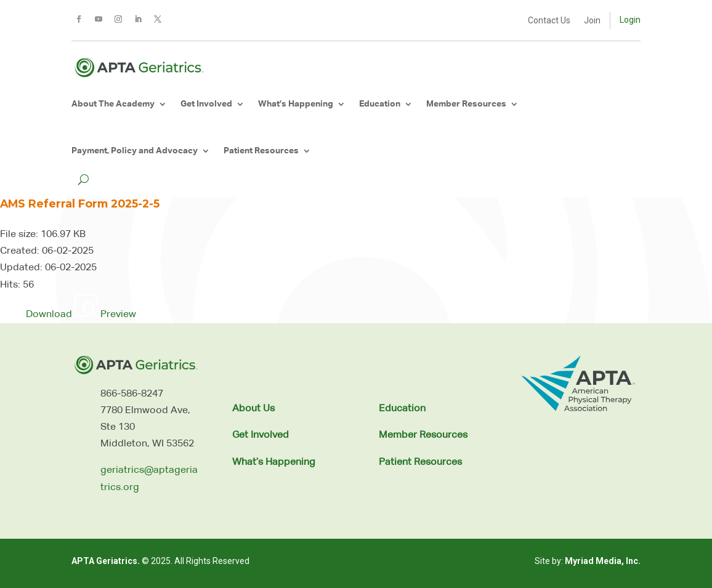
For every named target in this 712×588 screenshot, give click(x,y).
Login (630, 20)
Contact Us (549, 21)
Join (592, 21)
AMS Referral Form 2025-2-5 (80, 203)
